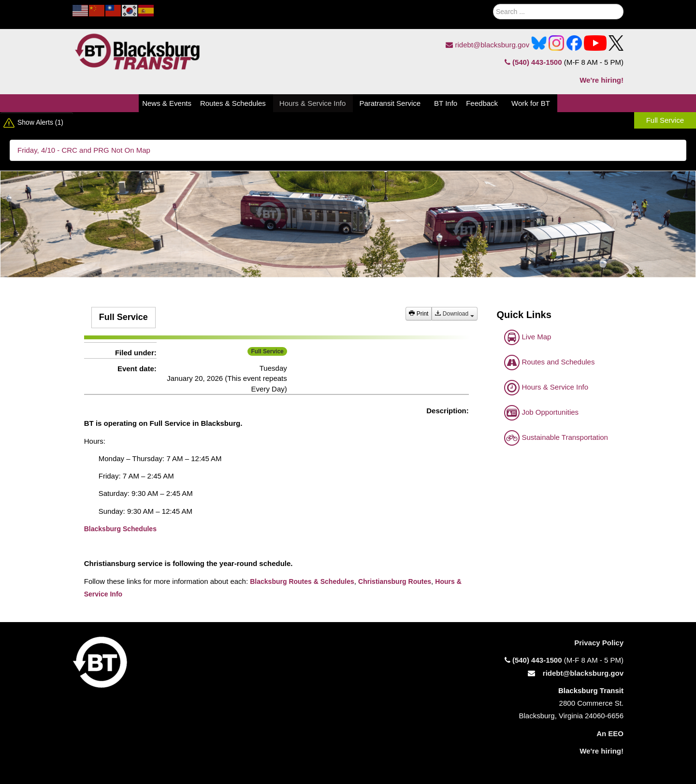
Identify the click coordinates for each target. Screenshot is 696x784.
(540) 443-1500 (533, 62)
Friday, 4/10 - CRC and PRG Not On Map (84, 150)
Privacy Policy (599, 643)
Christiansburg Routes (395, 581)
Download (454, 314)
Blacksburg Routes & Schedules (302, 581)
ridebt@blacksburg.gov (487, 45)
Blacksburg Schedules (120, 529)
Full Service (665, 120)
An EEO (610, 733)
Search (482, 9)
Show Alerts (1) (40, 122)
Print (419, 314)
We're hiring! (602, 80)
